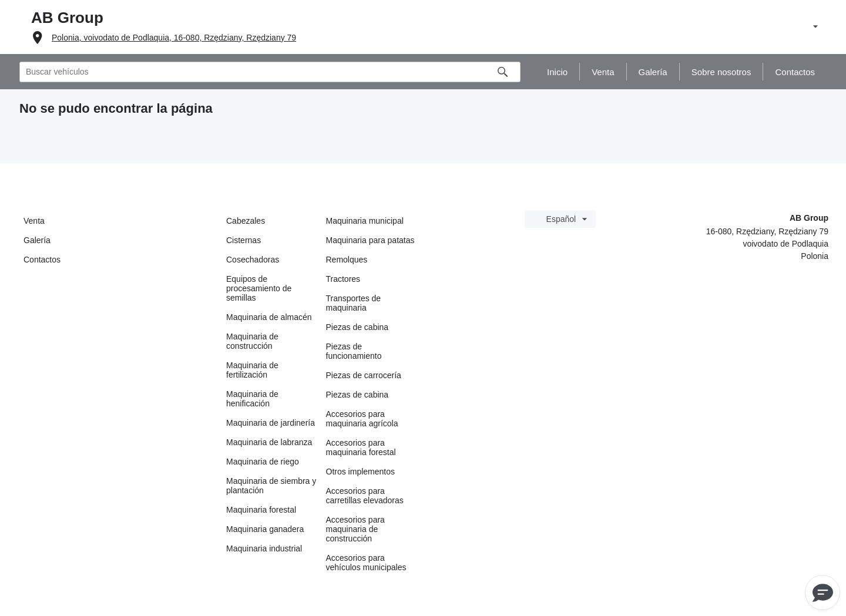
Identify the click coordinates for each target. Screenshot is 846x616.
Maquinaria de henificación (252, 399)
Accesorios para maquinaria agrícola (362, 419)
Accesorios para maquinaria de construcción (355, 529)
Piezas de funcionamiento (354, 351)
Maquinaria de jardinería (271, 423)
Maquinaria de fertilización (252, 370)
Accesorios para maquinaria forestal (361, 447)
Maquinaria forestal (261, 510)
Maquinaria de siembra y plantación (271, 486)
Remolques (347, 260)
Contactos (42, 260)
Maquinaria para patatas (370, 240)
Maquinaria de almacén (269, 317)
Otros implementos (360, 472)
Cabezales (246, 221)
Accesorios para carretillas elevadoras (365, 496)
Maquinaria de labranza (269, 442)
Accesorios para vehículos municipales (366, 563)
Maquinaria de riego (263, 462)
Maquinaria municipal (365, 221)
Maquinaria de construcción (252, 341)
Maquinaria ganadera (265, 529)
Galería (37, 240)
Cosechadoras (253, 260)
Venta (34, 221)
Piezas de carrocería (364, 375)
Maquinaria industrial (264, 548)
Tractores (343, 279)
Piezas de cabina (357, 327)
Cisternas (244, 240)
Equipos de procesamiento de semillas (259, 288)
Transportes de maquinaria (354, 303)
